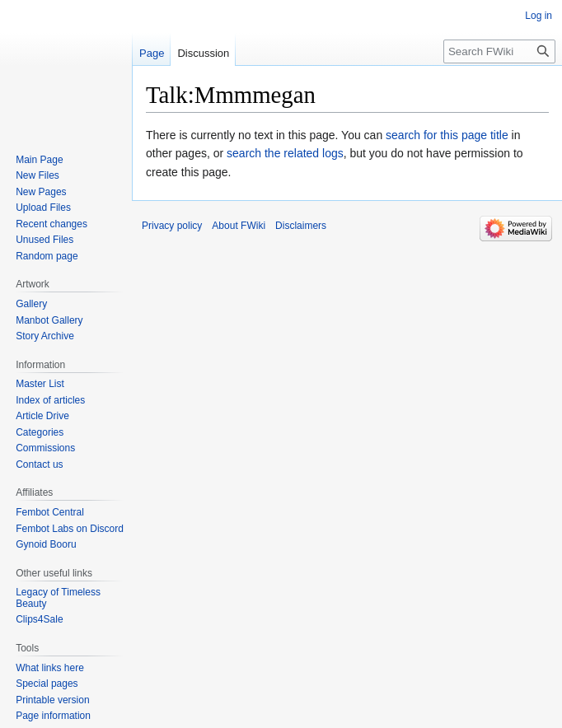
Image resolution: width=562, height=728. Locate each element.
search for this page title (447, 135)
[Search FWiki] (499, 51)
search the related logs (285, 153)
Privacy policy (172, 226)
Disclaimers (301, 226)
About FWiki (239, 226)
